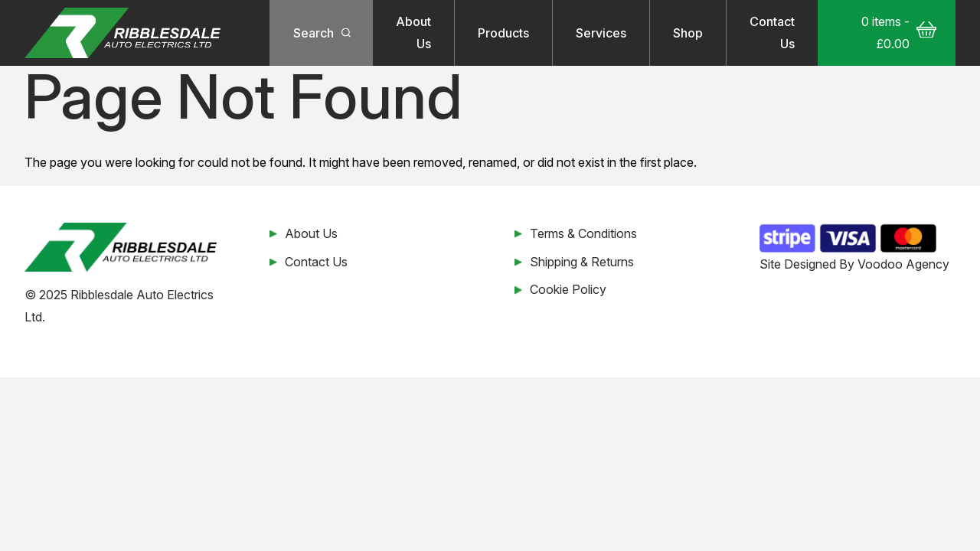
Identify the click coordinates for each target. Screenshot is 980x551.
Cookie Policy (568, 289)
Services (601, 33)
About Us (413, 33)
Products (503, 33)
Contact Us (772, 33)
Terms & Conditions (583, 233)
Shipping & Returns (582, 262)
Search (314, 33)
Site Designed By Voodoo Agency (854, 264)
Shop (688, 33)
